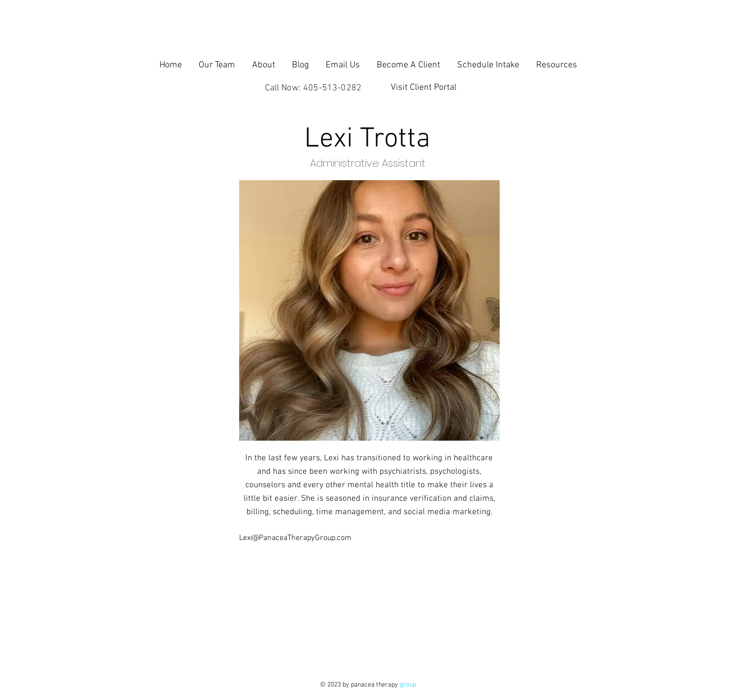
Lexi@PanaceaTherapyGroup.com (295, 538)
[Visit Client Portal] (424, 88)
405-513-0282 (332, 88)
